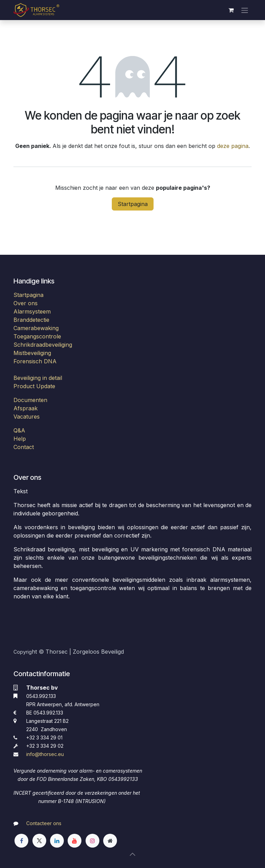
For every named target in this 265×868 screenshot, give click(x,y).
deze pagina (233, 146)
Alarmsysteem (32, 311)
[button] (132, 854)
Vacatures (27, 417)
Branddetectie (31, 320)
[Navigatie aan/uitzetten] (245, 10)
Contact (24, 447)
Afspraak (26, 408)
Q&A (19, 430)
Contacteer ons (44, 823)
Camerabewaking (36, 328)
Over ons (26, 303)
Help (20, 439)
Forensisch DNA (35, 361)
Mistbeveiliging (32, 353)
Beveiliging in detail (38, 378)
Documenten (30, 400)
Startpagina (133, 204)
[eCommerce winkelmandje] (231, 10)
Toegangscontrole (37, 336)
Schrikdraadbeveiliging (43, 345)
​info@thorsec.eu (45, 754)
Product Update (34, 386)
